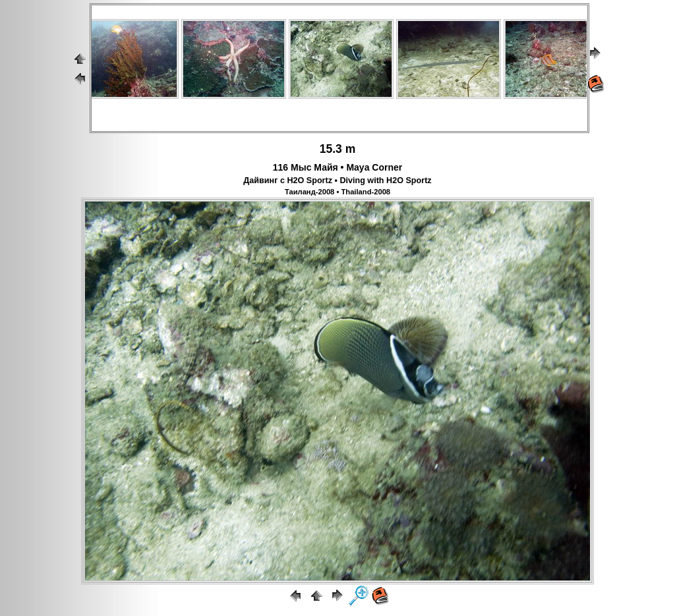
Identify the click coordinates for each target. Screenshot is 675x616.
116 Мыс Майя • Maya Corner (337, 167)
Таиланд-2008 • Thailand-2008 (337, 192)
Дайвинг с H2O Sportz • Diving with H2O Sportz (337, 181)
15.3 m (337, 149)
